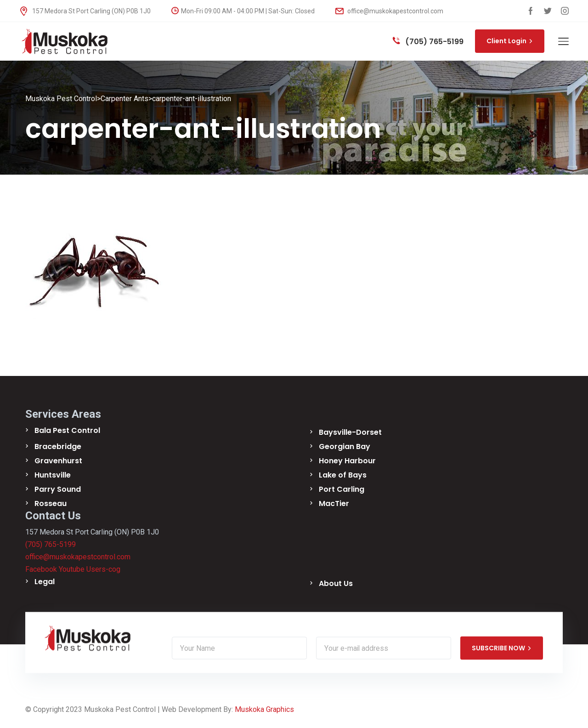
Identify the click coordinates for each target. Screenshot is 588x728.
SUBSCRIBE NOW (502, 648)
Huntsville (53, 475)
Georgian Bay (345, 446)
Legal (45, 582)
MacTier (334, 503)
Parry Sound (58, 489)
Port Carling (342, 489)
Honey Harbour (347, 461)
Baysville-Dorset (350, 432)
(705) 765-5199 (428, 42)
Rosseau (51, 503)
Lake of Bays (343, 475)
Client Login (510, 41)
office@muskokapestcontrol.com (389, 11)
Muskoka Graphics (264, 709)
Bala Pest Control (67, 430)
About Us (336, 583)
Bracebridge (58, 446)
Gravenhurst (58, 461)
